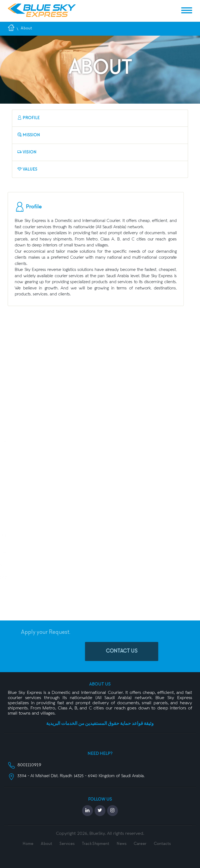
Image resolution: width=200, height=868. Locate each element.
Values (27, 169)
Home (28, 844)
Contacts (162, 844)
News (121, 844)
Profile (29, 118)
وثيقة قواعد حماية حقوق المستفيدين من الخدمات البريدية (100, 724)
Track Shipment (96, 844)
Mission (29, 135)
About (46, 844)
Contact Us (136, 651)
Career (140, 844)
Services (67, 844)
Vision (27, 152)
